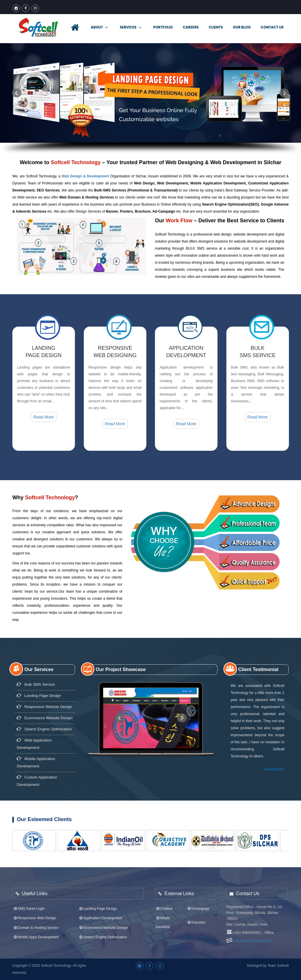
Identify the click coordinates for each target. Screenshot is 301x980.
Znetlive (164, 903)
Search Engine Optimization (44, 724)
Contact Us (272, 27)
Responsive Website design (44, 701)
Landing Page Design (98, 903)
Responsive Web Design (34, 913)
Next (284, 93)
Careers (191, 27)
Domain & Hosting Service (36, 922)
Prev (17, 93)
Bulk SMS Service (36, 679)
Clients (216, 27)
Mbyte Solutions (162, 917)
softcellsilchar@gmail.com (253, 935)
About (100, 27)
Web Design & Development (85, 176)
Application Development (100, 913)
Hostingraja (198, 903)
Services (131, 27)
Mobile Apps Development (36, 932)
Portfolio (163, 27)
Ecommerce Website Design (45, 713)
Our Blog (242, 27)
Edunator (196, 917)
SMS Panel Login (29, 903)
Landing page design (39, 690)
